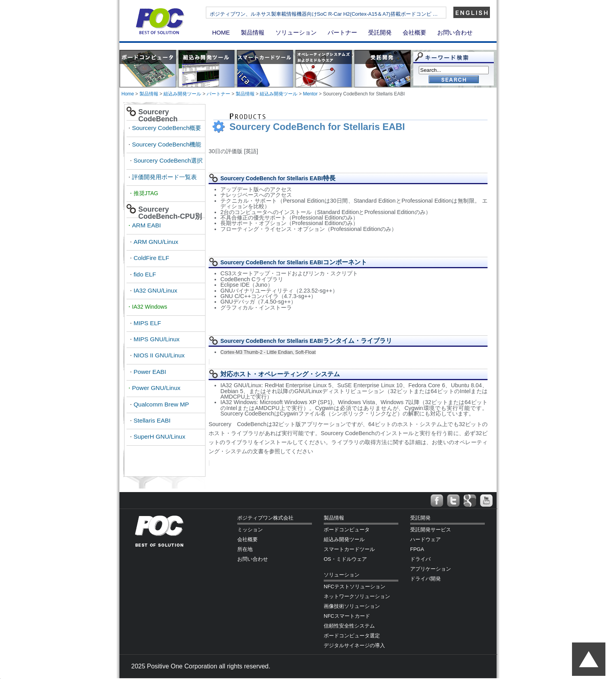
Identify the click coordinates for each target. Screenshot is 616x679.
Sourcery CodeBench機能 (167, 144)
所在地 (245, 549)
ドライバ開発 (425, 579)
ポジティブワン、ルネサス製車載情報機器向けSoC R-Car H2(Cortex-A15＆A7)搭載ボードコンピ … (346, 14)
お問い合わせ (455, 32)
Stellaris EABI (152, 420)
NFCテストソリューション (355, 587)
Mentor (310, 94)
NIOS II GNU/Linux (159, 355)
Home (128, 94)
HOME (221, 32)
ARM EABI (147, 225)
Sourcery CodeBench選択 (168, 160)
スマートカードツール (349, 549)
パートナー (342, 32)
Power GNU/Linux (156, 388)
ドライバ (420, 559)
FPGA (417, 549)
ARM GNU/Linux (156, 242)
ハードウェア (425, 539)
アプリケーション (431, 569)
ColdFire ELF (151, 258)
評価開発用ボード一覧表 (164, 177)
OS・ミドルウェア (345, 559)
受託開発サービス (431, 530)
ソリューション (296, 32)
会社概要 (414, 32)
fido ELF (145, 274)
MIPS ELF (147, 323)
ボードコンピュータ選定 (352, 636)
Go (454, 80)
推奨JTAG (146, 193)
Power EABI (150, 372)
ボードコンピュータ (347, 530)
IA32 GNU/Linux (155, 290)
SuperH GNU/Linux (159, 436)
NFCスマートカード (347, 616)
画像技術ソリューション (352, 606)
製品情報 (253, 32)
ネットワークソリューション (357, 596)
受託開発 (380, 32)
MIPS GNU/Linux (157, 339)
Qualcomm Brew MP (161, 404)
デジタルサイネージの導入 (354, 645)
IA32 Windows (150, 307)
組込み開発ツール (182, 94)
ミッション (250, 530)
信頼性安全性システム (349, 626)
